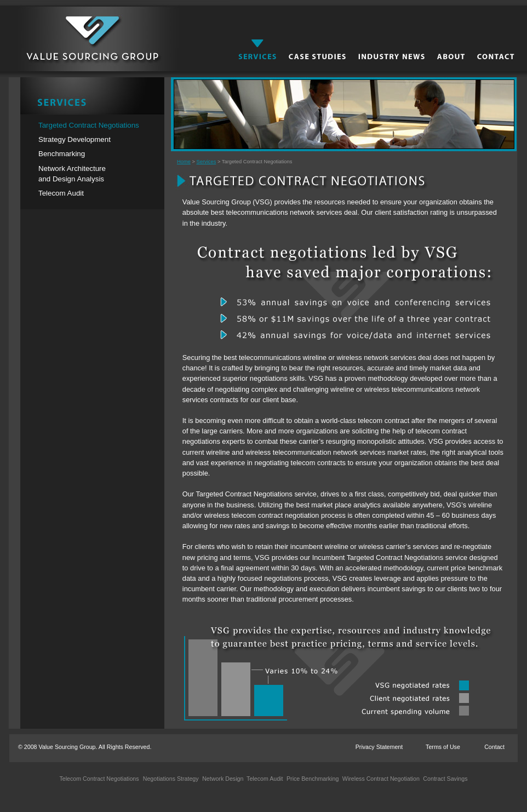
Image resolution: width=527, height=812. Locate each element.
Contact (494, 747)
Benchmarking (62, 154)
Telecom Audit (61, 193)
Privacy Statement (379, 747)
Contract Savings (444, 779)
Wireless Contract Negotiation (380, 779)
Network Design (222, 779)
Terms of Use (443, 747)
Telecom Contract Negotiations (99, 779)
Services (207, 162)
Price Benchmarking (312, 779)
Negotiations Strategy (171, 779)
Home (184, 162)
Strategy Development (75, 139)
